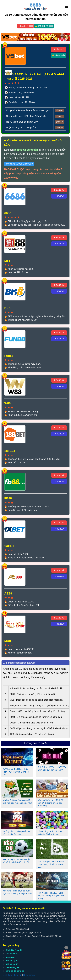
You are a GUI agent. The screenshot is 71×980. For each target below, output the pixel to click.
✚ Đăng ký (59, 49)
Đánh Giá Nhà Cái (14, 950)
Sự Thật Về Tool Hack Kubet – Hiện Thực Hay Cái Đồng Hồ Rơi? (17, 772)
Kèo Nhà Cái (11, 953)
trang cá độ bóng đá (15, 971)
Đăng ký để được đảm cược (19, 164)
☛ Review (59, 196)
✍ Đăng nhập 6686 (44, 26)
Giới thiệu (8, 975)
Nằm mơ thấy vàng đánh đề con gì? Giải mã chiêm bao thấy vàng (50, 803)
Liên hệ (18, 975)
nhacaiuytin (11, 957)
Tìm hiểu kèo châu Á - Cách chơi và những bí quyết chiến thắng (51, 896)
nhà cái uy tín (12, 960)
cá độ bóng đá (12, 967)
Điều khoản (29, 975)
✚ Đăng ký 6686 (25, 26)
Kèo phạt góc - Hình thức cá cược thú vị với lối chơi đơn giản (51, 864)
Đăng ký (60, 111)
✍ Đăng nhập (59, 55)
